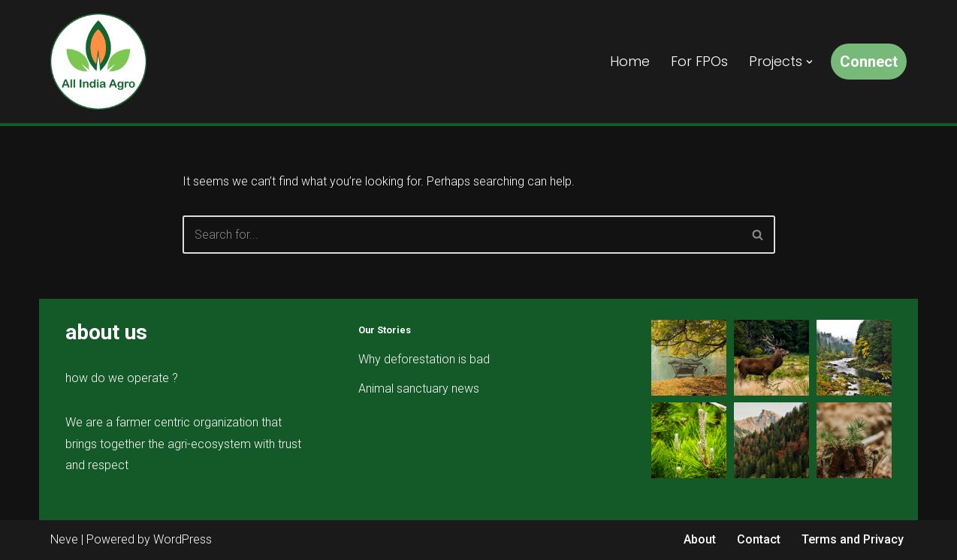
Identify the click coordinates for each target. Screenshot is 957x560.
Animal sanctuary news (419, 388)
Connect (869, 62)
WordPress (183, 539)
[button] (809, 62)
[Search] (462, 235)
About (700, 539)
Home (630, 61)
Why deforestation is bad (424, 359)
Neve (64, 539)
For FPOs (699, 61)
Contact (759, 539)
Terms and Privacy (853, 539)
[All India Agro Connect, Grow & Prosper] (98, 62)
